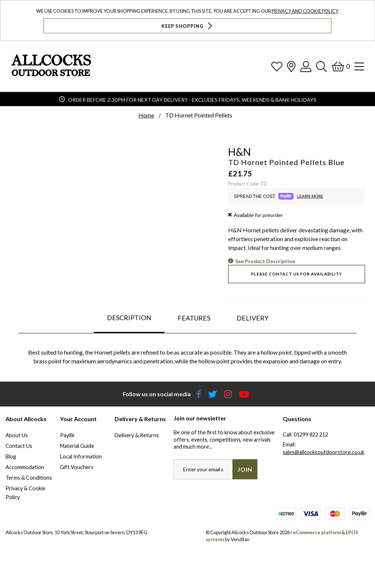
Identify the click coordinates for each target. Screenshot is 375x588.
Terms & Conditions (29, 478)
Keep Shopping (188, 26)
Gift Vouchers (77, 467)
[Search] (322, 66)
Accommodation (25, 467)
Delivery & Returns (137, 435)
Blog (11, 456)
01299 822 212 (311, 435)
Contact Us (19, 446)
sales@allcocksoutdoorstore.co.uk (324, 452)
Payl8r (68, 435)
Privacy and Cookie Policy (305, 11)
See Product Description (265, 261)
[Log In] (306, 66)
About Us (17, 435)
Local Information (81, 456)
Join (245, 469)
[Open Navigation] (359, 66)
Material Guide (77, 446)
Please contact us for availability (297, 274)
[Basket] (341, 66)
